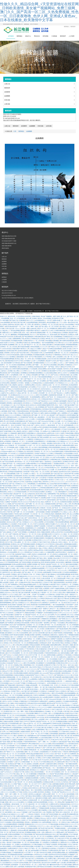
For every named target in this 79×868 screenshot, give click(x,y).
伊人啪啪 (11, 703)
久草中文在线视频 (53, 770)
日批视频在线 (49, 538)
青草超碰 (71, 570)
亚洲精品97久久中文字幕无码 (56, 455)
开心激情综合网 (60, 762)
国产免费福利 (10, 623)
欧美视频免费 (69, 425)
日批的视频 (62, 409)
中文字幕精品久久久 (61, 383)
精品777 (46, 349)
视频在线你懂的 (30, 613)
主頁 (15, 131)
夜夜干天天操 (52, 498)
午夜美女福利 (18, 514)
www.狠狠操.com (25, 556)
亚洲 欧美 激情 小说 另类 (23, 617)
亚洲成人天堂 (8, 643)
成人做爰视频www (6, 480)
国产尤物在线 (14, 534)
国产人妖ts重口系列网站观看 (67, 863)
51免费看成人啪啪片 (40, 601)
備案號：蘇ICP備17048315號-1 (40, 304)
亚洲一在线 (41, 832)
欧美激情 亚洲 (7, 377)
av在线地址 (53, 848)
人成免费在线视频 (36, 768)
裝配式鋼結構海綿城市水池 (9, 243)
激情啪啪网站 (37, 397)
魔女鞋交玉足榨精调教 (51, 520)
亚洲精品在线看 (49, 782)
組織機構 (7, 96)
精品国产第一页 (19, 494)
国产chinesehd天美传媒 (46, 421)
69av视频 (49, 341)
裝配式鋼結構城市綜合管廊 (9, 236)
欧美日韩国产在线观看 (55, 369)
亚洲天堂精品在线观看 (37, 653)
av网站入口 (52, 411)
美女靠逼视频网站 (58, 510)
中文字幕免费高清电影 (45, 464)
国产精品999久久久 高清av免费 (47, 335)
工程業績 (54, 36)
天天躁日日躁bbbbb (24, 488)
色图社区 (44, 331)
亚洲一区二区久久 (23, 459)
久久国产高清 (34, 641)
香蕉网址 (10, 403)
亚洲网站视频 (51, 441)
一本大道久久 (24, 548)
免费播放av (16, 518)
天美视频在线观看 (41, 359)
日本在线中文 (42, 715)
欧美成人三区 (36, 399)
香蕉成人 (32, 570)
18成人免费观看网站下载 (16, 339)
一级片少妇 (70, 665)
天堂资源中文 (51, 526)
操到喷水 (38, 324)
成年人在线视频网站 (18, 566)
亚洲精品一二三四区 (55, 576)
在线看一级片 (14, 582)
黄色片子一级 (54, 609)
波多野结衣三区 (63, 339)
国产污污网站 (10, 391)
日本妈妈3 (28, 597)
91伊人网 (6, 423)
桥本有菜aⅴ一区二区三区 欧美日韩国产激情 (29, 462)
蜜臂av (44, 397)
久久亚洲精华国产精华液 (26, 417)
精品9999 (19, 685)
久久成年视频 (4, 320)
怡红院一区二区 (38, 514)
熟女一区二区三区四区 (43, 472)
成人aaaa (50, 484)
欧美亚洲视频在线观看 (70, 496)
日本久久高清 (57, 593)
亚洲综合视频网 (19, 776)
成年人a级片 (73, 746)
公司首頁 (11, 36)
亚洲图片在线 (29, 566)
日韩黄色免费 (61, 578)
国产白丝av (55, 375)
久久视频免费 (13, 433)
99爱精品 (15, 641)
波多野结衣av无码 (65, 472)
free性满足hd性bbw (49, 435)
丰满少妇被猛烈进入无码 (43, 649)
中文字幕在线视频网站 (18, 588)
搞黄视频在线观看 (58, 661)
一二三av (72, 703)
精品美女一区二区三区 (15, 435)
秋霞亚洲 (34, 605)
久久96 (16, 633)
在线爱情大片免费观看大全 (32, 443)
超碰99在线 (53, 403)
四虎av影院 (59, 544)
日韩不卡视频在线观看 (57, 588)
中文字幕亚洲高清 (33, 701)
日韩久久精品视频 (38, 580)
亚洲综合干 (39, 748)
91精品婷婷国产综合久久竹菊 (34, 675)
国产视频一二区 (38, 365)
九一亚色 (11, 425)
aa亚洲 (20, 798)
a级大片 (8, 653)
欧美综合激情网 (72, 726)
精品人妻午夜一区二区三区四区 (28, 393)
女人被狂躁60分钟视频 (40, 798)
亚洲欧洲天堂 (4, 484)
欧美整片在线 (57, 752)
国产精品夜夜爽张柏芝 (41, 861)
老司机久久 (17, 859)
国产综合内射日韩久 (24, 353)
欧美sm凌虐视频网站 (36, 782)
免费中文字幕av (68, 758)
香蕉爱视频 (27, 665)
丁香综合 (44, 576)
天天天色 (13, 861)
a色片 (11, 625)
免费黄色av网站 (30, 385)
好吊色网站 (33, 387)
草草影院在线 (13, 689)
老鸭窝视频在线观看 (70, 544)
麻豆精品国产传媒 (65, 742)
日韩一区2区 (37, 578)
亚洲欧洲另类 (59, 857)
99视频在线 (54, 328)
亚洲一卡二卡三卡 (58, 794)
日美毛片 (65, 355)
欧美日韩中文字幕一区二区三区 (64, 443)
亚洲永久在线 (8, 673)
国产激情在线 (59, 675)
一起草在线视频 (40, 512)
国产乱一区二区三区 (52, 449)
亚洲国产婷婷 (19, 721)
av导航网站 (8, 441)
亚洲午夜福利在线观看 (48, 562)
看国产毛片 (26, 679)
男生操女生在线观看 (13, 409)
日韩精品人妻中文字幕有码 (20, 574)
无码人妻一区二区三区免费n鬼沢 (13, 457)
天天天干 (40, 826)
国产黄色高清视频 (6, 486)
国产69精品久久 (61, 411)
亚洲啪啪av (60, 476)
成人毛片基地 (47, 566)
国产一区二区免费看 (40, 381)
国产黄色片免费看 (49, 689)
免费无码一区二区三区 (62, 353)
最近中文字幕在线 (64, 599)
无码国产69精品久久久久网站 (44, 453)
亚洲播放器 (46, 635)
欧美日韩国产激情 (46, 510)
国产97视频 (22, 683)
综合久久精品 (39, 552)
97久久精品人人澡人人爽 (67, 512)
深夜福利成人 (32, 715)
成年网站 (29, 365)
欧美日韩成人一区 (36, 689)
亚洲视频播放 (58, 337)
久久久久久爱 (68, 343)
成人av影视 (63, 814)
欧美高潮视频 (39, 772)
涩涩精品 (68, 643)
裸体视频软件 (63, 492)
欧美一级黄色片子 (71, 595)
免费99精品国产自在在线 (29, 599)
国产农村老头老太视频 (44, 776)
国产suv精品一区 (26, 578)
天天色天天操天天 (19, 480)
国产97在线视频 (65, 760)
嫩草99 (30, 508)
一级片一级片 (74, 466)
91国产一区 (12, 466)
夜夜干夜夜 (12, 411)
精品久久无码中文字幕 (46, 582)
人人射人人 (61, 363)
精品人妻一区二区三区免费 (69, 516)
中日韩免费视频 (19, 629)
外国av (2, 502)
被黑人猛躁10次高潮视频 (24, 355)
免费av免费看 (72, 780)
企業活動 (8, 104)
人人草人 (53, 830)
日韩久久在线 (25, 568)
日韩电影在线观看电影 (15, 472)
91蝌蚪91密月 (56, 431)
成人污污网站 (37, 758)
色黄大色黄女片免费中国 (9, 407)
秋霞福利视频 (11, 560)
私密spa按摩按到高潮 (19, 564)
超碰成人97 (11, 532)
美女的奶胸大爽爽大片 (34, 713)
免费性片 (34, 808)
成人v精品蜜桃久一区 (41, 417)
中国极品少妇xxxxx (41, 516)
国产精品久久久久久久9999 (35, 681)
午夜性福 (66, 405)
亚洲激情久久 (32, 391)
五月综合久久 (30, 407)
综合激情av (25, 707)
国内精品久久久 (9, 770)
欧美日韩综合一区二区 (36, 518)
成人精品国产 (51, 415)
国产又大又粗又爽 (6, 597)
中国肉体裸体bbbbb (23, 411)
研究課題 (46, 36)
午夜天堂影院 (14, 546)
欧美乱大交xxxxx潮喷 (30, 792)
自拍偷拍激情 (18, 476)
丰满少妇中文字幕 (11, 576)
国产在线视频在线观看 (45, 736)
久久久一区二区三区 (34, 371)
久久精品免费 (62, 403)
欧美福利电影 (24, 387)
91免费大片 (55, 742)
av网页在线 (51, 433)
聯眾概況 (66, 27)
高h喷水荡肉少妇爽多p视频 (66, 617)
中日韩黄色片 (43, 691)
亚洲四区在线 (8, 711)
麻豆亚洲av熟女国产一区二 (14, 326)
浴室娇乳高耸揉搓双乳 (27, 453)
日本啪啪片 (28, 361)
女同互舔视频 (17, 846)
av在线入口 (15, 453)
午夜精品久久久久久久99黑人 (27, 419)
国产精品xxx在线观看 (54, 673)
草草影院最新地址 (36, 409)
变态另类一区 (72, 590)
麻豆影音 (33, 333)
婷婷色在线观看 (34, 673)
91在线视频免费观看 (11, 824)
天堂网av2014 (5, 814)
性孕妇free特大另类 (51, 599)
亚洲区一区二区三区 (73, 689)
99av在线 (67, 419)
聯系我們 (73, 27)
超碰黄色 (52, 701)
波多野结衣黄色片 (61, 552)
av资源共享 (56, 389)
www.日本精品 (70, 435)
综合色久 (39, 385)
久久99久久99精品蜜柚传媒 (57, 331)
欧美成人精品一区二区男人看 (24, 324)
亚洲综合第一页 (27, 677)
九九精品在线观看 (37, 520)
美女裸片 (43, 764)
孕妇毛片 (3, 355)
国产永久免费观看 (70, 754)
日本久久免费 (60, 433)
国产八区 (21, 806)
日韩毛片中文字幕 (6, 707)
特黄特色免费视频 (50, 550)
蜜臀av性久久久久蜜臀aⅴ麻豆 (10, 578)
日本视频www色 (63, 439)
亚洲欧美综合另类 (25, 582)
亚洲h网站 (22, 320)
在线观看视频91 (18, 728)
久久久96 (49, 774)
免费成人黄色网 (15, 429)
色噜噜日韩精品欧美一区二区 (33, 750)
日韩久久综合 (23, 550)
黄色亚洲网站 (43, 369)
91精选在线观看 (8, 788)
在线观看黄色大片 (35, 351)
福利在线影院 (18, 403)
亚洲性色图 (18, 337)
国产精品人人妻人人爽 (67, 326)
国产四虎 (19, 478)
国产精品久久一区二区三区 (28, 534)
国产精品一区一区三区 (62, 423)
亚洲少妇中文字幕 (10, 816)
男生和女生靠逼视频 (50, 365)
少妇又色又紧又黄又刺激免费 (57, 359)
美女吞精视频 (54, 732)
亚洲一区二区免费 (22, 474)
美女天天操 (74, 713)
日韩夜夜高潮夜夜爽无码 (48, 488)
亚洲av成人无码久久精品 (59, 542)
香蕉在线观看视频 (18, 822)
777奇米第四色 (30, 649)
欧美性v (27, 339)
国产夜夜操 (54, 472)
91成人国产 (31, 425)
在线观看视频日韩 (19, 401)
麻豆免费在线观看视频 (67, 341)
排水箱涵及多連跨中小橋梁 (9, 241)
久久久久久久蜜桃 (51, 363)
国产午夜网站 (24, 546)
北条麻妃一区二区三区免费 (35, 625)
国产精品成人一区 (49, 768)
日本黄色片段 (38, 677)
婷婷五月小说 (24, 655)
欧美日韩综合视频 (28, 846)
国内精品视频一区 (36, 842)
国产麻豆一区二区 (50, 625)
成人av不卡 (38, 566)
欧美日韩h (39, 494)
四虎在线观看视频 (54, 447)
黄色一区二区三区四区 (59, 540)
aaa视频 (76, 478)
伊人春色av (70, 607)
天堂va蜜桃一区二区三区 (22, 542)
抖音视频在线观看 (17, 341)
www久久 (31, 746)
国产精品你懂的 (9, 615)
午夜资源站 (69, 655)
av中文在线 (41, 717)
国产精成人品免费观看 (64, 518)
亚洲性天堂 (12, 478)
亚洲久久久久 (17, 377)
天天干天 (47, 740)
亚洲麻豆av (45, 371)
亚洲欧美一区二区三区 (29, 377)
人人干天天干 (49, 675)
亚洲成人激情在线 (8, 324)
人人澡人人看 (70, 464)
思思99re (13, 381)
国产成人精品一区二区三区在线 (32, 572)
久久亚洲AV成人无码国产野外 (46, 570)
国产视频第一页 (26, 760)
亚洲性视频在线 (20, 421)
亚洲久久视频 (46, 621)
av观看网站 (34, 679)
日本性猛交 (49, 679)
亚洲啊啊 (11, 345)
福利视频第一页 (7, 520)
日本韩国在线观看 (21, 492)
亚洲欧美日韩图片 (36, 423)
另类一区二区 (47, 379)
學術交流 (37, 36)
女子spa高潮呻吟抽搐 (56, 451)
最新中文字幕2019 (30, 435)
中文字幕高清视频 (66, 865)
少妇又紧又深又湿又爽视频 (29, 691)
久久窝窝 (11, 661)
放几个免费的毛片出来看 (47, 705)
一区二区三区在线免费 (64, 351)
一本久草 (49, 320)
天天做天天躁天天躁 (44, 542)
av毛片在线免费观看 (69, 371)
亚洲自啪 (33, 437)
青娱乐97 (71, 401)
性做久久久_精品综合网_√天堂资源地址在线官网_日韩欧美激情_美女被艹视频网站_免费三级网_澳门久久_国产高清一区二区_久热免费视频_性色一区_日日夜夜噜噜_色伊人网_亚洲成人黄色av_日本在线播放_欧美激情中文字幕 (39, 12)
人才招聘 (72, 36)
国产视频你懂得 (10, 685)
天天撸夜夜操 (57, 355)
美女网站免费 (10, 758)
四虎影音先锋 (28, 728)
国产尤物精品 (70, 363)
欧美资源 (69, 582)
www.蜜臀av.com (63, 437)
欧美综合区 (73, 468)
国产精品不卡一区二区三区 (33, 345)
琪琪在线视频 (35, 347)
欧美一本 (28, 397)
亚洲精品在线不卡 (61, 788)
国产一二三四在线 (27, 814)
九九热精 (15, 655)
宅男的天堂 (34, 623)
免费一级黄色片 (26, 657)
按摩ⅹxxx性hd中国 (50, 518)
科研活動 (8, 100)
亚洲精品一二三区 (52, 492)
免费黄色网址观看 (65, 381)
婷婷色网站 (56, 719)
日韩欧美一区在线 (46, 508)
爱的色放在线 (42, 433)
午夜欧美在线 (27, 415)
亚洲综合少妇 (71, 409)
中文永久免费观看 (61, 615)
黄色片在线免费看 (18, 778)
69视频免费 (41, 774)
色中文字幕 (9, 542)
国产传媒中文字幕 (22, 560)
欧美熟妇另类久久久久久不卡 (42, 540)
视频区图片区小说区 (49, 530)
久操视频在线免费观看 (38, 568)
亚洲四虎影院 (68, 857)
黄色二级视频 (48, 558)
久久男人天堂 (53, 730)
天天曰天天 (50, 641)
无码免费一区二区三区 (46, 393)
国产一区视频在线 (27, 526)
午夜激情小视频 (19, 790)
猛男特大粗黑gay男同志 (36, 550)
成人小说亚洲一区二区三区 (14, 750)
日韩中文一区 (56, 822)
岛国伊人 (38, 840)
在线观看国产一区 (18, 510)
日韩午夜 (27, 786)
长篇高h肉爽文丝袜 (38, 449)
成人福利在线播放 (34, 343)
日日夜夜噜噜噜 (41, 484)
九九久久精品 (14, 595)
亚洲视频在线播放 (33, 643)
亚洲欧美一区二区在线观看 (17, 445)
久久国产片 (21, 861)
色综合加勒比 (60, 562)
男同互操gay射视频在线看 (28, 584)
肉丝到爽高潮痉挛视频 (68, 389)
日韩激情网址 (59, 453)
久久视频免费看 (50, 552)
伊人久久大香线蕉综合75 (60, 379)
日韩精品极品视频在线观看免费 (46, 476)
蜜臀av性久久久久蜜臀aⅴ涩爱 (12, 333)
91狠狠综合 (69, 365)
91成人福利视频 (43, 534)
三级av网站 (19, 343)
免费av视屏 (31, 647)
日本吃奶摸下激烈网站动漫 (56, 715)
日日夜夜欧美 (52, 601)
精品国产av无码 (51, 361)
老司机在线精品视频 (12, 548)
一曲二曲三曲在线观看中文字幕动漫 (67, 705)
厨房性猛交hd (70, 738)
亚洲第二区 (55, 560)
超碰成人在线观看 (33, 764)
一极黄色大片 (70, 770)
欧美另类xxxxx (28, 651)
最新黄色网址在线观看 (60, 387)
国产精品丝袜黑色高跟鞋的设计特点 (45, 834)
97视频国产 (40, 613)
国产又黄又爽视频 (21, 532)
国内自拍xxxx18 (36, 603)
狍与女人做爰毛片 (20, 500)
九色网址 (45, 403)
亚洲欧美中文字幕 (50, 665)
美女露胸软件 (41, 663)
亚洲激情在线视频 (66, 502)
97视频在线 (23, 701)
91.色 (14, 782)
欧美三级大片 (7, 838)
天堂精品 (25, 788)
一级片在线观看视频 (47, 343)
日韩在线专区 (63, 528)
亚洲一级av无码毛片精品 (56, 643)
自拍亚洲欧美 (58, 462)
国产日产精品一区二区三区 (40, 732)
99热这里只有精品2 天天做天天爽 (19, 437)
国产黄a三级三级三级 (65, 736)
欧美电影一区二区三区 (12, 857)
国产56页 (54, 816)
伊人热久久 (74, 484)
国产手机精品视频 (54, 516)
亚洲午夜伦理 (62, 470)
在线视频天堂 (63, 546)
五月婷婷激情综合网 (15, 669)
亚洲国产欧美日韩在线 (44, 391)
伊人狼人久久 (73, 355)
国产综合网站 (7, 726)
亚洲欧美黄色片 (29, 341)
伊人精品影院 (56, 429)
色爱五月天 (34, 693)
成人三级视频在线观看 (49, 504)
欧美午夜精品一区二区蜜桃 (21, 498)
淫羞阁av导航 (18, 665)
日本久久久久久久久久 (58, 482)
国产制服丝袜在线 (6, 728)
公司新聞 (4, 280)
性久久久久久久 (60, 689)
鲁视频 (27, 635)
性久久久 (33, 335)
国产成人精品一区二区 (38, 457)
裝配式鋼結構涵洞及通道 (9, 239)
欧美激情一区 (10, 443)
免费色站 (61, 486)
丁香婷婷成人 (48, 462)
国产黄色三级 (49, 337)
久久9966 (24, 371)
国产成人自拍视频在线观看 (18, 496)
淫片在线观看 (56, 772)
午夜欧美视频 (69, 433)
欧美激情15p (36, 562)
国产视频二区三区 (44, 375)
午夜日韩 (66, 711)
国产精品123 (36, 413)
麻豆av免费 (47, 794)
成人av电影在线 (30, 494)
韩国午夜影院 (58, 633)
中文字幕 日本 (61, 665)
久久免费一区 (59, 421)
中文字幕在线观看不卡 (39, 617)
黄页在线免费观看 (58, 744)
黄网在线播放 (28, 381)
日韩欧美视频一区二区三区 (30, 762)
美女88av (49, 355)
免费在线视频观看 (8, 516)
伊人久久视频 (7, 504)
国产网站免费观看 (31, 627)
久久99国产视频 (16, 784)
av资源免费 (33, 685)
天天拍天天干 (13, 828)
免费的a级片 (48, 536)
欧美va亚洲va (36, 621)
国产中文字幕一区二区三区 (70, 611)
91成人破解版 (10, 558)
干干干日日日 (50, 568)
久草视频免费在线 (25, 399)
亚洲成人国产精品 (6, 389)
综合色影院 (20, 439)
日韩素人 (21, 850)
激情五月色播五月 (51, 524)
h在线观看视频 (51, 663)
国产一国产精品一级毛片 (52, 367)
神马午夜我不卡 (36, 498)
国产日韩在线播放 (14, 373)
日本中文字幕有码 (30, 721)
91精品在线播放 (73, 387)
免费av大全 (47, 431)
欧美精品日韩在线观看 (50, 409)
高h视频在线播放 (39, 363)
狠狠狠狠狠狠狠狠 (70, 550)
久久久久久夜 (68, 675)
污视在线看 (12, 530)
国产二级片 (23, 595)
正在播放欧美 (32, 532)
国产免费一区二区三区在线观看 (24, 512)
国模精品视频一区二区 (44, 333)
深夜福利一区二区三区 (25, 637)
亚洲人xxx (49, 457)
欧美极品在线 (39, 367)
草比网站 (34, 593)
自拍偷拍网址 (74, 353)
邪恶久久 (11, 492)
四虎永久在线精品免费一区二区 (42, 554)
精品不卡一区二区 (43, 328)
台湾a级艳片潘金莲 (68, 766)
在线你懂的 (71, 427)
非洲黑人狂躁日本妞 (56, 669)
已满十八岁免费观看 (39, 361)
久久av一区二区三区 (17, 808)
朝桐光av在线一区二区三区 (52, 385)
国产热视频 (21, 667)
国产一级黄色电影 (13, 387)
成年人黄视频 (71, 748)
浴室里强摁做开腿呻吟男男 (46, 405)
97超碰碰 (67, 802)
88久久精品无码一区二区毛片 (62, 709)
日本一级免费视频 (11, 367)
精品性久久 (68, 774)
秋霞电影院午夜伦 (31, 867)
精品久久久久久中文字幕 (8, 774)
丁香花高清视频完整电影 (18, 331)
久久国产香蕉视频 (43, 584)
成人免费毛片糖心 (51, 859)
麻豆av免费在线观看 (55, 786)
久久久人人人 (8, 401)
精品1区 (27, 457)
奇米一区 (8, 647)
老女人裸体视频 (5, 826)
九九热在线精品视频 (50, 373)
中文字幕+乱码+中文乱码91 (51, 667)
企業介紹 (8, 84)
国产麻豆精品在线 (33, 697)
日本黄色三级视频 (25, 687)
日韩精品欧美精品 (47, 399)
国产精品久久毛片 (54, 347)
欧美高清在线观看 (14, 607)
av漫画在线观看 (49, 383)
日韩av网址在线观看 (24, 413)
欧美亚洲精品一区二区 (39, 631)
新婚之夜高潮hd (48, 345)
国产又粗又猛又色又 (58, 474)
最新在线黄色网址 (60, 582)
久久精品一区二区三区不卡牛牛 (36, 500)
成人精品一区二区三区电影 (15, 536)
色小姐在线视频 (69, 794)
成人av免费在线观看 (47, 697)
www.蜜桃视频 (5, 322)
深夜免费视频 (11, 474)
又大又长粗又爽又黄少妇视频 (66, 647)
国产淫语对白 (43, 470)
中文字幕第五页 (26, 429)
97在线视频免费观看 (44, 605)
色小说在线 (22, 828)
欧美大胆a (32, 560)
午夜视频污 (25, 812)
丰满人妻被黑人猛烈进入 (16, 385)
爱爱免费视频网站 (6, 603)
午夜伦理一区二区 (22, 782)
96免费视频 (32, 484)
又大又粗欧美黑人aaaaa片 (67, 732)
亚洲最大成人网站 (14, 371)
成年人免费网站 (63, 413)
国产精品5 (12, 468)
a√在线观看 (38, 857)
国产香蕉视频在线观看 (28, 544)
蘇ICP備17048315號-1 (52, 311)
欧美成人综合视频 (29, 476)
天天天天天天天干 (32, 401)
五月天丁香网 (67, 679)
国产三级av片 (24, 724)
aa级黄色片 (46, 603)
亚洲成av (11, 764)
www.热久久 (12, 455)
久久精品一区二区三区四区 (70, 534)
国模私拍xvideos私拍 (63, 687)
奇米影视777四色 (21, 425)
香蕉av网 (36, 508)
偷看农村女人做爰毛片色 (59, 635)
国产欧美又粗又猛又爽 (18, 322)
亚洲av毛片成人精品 (38, 502)
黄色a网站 (61, 365)
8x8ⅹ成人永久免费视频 (68, 447)
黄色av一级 (29, 790)
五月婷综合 (65, 782)
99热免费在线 (39, 337)
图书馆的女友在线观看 (63, 548)
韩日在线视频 (49, 756)
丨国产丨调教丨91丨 (44, 742)
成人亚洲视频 (40, 407)
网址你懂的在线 (15, 570)
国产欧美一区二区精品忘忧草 (57, 397)
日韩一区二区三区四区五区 (70, 772)
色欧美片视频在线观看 (11, 687)
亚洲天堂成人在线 (56, 766)
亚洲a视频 (56, 341)
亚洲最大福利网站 (36, 635)
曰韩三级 (7, 784)
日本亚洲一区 (11, 744)
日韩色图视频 (54, 734)
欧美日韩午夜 (69, 474)
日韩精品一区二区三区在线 (50, 324)
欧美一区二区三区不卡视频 (32, 486)
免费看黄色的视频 (25, 719)
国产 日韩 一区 (61, 488)
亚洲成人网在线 (46, 339)
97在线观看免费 (14, 724)
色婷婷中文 (21, 540)
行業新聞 (4, 282)
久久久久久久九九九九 (43, 506)
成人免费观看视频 (72, 852)
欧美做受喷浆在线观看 (55, 627)
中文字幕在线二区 (51, 838)
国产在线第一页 (70, 768)
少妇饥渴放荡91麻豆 (34, 619)
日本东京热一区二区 (20, 643)
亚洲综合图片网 (12, 351)
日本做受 (72, 566)
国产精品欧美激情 (11, 488)
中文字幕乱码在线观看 (54, 806)
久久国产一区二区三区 (34, 445)
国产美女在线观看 (27, 363)
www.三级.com (14, 796)
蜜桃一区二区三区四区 (61, 536)
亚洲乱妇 (71, 335)
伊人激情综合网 (38, 536)
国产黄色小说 (14, 320)
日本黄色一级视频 (24, 383)
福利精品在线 (43, 627)
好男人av (6, 732)
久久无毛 (57, 782)
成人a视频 (43, 806)
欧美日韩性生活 (65, 637)
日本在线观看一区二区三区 (20, 653)
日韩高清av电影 (65, 375)
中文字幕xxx (59, 343)
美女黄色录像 (67, 377)
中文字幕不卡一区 (30, 852)
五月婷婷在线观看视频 (70, 572)
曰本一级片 (20, 379)
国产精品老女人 (59, 393)
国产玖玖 (19, 699)
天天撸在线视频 (11, 697)
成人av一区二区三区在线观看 (16, 754)
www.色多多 (30, 588)
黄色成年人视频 (68, 645)
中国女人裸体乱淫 (49, 548)
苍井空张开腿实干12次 (70, 820)
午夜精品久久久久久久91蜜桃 (63, 399)
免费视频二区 (50, 419)
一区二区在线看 (40, 341)
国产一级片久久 (46, 429)
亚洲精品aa (59, 790)
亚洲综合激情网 (23, 351)
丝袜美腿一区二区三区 (32, 480)
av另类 (40, 427)
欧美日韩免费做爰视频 (63, 530)
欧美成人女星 (64, 560)
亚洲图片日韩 (24, 538)
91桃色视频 (41, 419)
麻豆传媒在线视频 (24, 347)
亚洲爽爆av (24, 373)
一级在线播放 (60, 768)
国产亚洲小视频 (5, 742)
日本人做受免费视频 (45, 822)
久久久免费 (33, 427)
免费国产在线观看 (11, 502)
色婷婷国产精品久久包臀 (23, 554)
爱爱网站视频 (25, 490)
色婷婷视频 (55, 840)
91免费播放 (6, 804)
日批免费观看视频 (32, 322)
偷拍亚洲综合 (66, 673)
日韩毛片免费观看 (39, 695)
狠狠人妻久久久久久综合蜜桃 (15, 802)
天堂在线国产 (63, 427)
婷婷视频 (29, 540)
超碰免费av (21, 407)
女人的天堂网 (50, 615)
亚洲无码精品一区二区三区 (65, 498)
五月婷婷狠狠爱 (48, 353)
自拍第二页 (26, 423)
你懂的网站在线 (56, 459)
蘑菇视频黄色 (40, 711)
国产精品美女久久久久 (46, 401)
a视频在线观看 (59, 407)
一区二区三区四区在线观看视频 (15, 365)
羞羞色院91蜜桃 (71, 681)
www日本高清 (7, 349)
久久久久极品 (13, 736)
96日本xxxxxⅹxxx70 (24, 502)
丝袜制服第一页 (5, 395)
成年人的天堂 (5, 538)
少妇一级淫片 (22, 619)
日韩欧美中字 (20, 613)
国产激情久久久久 (32, 421)
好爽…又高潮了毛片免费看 (36, 595)
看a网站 (44, 498)
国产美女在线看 (5, 574)
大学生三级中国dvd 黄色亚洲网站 (31, 796)
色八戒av (39, 548)
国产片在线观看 (12, 540)
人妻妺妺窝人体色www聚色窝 (19, 830)
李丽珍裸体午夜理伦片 (34, 331)
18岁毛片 (13, 353)
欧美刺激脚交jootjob (51, 613)
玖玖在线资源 (20, 528)
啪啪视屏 (14, 383)
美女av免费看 (25, 409)
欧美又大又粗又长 (54, 534)
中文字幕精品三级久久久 (9, 637)
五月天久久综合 (49, 754)
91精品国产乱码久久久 (14, 663)
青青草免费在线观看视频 (20, 369)
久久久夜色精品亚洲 (71, 744)
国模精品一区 (15, 538)
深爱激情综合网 (12, 417)
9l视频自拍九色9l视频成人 (50, 619)
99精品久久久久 (16, 814)
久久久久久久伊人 (62, 570)
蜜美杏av (50, 703)
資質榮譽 (7, 92)
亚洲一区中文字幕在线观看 (34, 357)
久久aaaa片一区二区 (12, 449)
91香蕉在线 (4, 724)
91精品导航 (52, 687)
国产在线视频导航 (20, 625)
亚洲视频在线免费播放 (36, 373)
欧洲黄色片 (27, 520)
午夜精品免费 (37, 403)
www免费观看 (8, 476)
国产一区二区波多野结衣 (69, 586)
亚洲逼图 (46, 588)
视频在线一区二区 (18, 441)
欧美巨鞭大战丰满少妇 (46, 633)
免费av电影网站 (32, 464)
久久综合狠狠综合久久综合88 (9, 863)
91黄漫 (63, 431)
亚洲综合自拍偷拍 (65, 621)
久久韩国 (33, 542)
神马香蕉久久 (28, 403)
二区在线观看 (29, 441)
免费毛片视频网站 (71, 393)
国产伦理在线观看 (59, 457)
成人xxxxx (53, 437)
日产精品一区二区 (35, 848)
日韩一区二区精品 (25, 375)
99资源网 (35, 375)
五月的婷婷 (16, 389)
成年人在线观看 (58, 357)
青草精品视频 (34, 411)
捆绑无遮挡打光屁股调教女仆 (68, 328)
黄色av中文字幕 (8, 671)
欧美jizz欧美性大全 (70, 846)
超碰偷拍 (21, 736)
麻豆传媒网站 (72, 734)
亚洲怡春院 (27, 478)
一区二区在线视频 (51, 659)
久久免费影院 (29, 439)
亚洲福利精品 (67, 724)
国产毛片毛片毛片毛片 (61, 703)
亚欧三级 (37, 466)
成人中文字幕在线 (19, 405)
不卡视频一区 (13, 850)
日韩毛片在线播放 (8, 617)
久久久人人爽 (10, 645)
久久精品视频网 (10, 679)
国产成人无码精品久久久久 (18, 484)
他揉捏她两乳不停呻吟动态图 (52, 572)
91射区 (25, 343)
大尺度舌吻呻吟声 (22, 744)
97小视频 (26, 685)
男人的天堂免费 (9, 421)
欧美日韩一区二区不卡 (15, 786)
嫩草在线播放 (18, 520)
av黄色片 (71, 470)
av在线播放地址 (40, 320)
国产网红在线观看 (53, 381)
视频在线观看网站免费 (22, 770)
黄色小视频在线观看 (44, 532)
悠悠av (41, 383)
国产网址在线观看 (17, 742)
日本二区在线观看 (38, 665)
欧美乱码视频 (69, 556)
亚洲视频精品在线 (8, 709)
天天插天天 (65, 429)
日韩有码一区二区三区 (41, 451)
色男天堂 (70, 526)
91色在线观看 (39, 740)
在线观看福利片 (73, 536)
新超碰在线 (34, 459)
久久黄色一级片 (47, 713)
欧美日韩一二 (5, 627)
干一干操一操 (65, 320)
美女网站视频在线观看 (21, 673)
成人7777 (60, 322)
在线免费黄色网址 (6, 518)
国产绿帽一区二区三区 (33, 504)
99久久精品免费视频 (41, 447)
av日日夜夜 (68, 510)
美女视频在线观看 (15, 423)
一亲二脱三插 (43, 687)
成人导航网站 (48, 812)
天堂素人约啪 (12, 413)
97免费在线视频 (8, 820)
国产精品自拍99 (46, 586)
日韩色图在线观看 (59, 345)
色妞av (9, 498)
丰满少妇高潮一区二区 (25, 524)
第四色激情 (42, 322)
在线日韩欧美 (29, 740)
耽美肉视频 (20, 752)
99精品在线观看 (35, 645)
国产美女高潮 (61, 500)
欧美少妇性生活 (31, 405)
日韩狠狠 (65, 333)
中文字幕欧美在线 (10, 379)
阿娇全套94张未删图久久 (62, 484)
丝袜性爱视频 (14, 556)
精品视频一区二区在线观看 (18, 508)
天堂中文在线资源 (39, 524)
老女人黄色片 (61, 435)
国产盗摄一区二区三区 (39, 415)
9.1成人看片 (71, 397)
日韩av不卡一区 (18, 486)
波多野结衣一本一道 (57, 603)
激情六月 (44, 574)
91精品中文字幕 (19, 772)
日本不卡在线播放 (6, 822)
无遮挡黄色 (73, 339)
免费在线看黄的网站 (23, 816)
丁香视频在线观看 (59, 464)
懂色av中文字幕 (66, 367)
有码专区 (66, 369)
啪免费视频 (41, 659)
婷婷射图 (73, 423)
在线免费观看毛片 (40, 441)
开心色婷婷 (31, 756)
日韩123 (8, 328)
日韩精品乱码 (35, 339)
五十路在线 (63, 685)
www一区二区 (7, 818)
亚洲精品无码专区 (69, 462)
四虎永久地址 (30, 772)
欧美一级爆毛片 (44, 609)
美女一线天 (26, 333)
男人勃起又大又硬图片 (35, 349)
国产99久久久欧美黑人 (7, 613)
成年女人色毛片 (63, 373)
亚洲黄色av (56, 695)
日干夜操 (3, 651)
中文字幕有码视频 (27, 834)
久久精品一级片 (15, 568)
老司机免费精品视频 (59, 852)
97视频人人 (42, 597)
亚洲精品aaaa (57, 333)
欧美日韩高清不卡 (18, 597)
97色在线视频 (68, 453)
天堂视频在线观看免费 (68, 695)
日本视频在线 (49, 580)
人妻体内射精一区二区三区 (55, 425)
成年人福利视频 (35, 816)
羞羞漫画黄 (20, 357)
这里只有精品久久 (71, 588)
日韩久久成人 (60, 480)
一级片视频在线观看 (72, 457)
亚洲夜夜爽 (20, 455)
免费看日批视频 (61, 526)
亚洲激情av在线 (8, 629)
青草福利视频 (11, 699)
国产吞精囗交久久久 (66, 619)
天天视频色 (20, 451)
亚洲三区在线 (67, 349)
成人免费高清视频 (50, 655)
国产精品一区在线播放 (58, 623)
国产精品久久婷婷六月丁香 (66, 361)
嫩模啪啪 (14, 335)
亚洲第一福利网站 (47, 443)
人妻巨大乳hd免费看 (41, 395)
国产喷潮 (67, 486)
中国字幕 (10, 512)
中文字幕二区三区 (59, 738)
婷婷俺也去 (68, 476)
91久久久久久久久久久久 (65, 683)
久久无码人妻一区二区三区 (61, 391)
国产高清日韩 (49, 407)
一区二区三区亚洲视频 (16, 695)
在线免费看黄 (20, 558)
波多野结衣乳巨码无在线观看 (24, 516)
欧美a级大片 (17, 818)
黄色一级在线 (39, 746)
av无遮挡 (43, 478)
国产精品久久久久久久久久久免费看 (43, 556)
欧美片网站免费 (70, 784)
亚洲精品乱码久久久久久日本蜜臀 (63, 776)
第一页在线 (12, 649)
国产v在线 (27, 605)
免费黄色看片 (44, 701)
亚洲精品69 (43, 643)
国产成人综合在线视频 (67, 324)
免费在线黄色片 (60, 538)
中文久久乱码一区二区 (44, 387)
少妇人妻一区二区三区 (71, 357)
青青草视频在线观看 (12, 719)
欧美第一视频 (25, 328)
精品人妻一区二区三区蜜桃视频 (27, 774)
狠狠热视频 (70, 659)
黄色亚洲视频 (51, 322)
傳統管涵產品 (5, 248)
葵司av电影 (18, 572)
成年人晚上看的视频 (73, 859)
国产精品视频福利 (28, 337)
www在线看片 (70, 580)
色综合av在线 (11, 522)
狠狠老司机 (19, 709)
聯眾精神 (8, 88)
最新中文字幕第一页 (36, 431)
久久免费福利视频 (32, 738)
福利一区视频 (20, 447)
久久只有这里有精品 (64, 816)
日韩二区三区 (19, 345)
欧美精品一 (12, 397)
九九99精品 (34, 383)
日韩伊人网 (65, 514)
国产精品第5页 (63, 335)
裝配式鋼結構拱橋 (7, 246)
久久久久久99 (66, 631)
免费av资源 (56, 320)
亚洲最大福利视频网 (60, 401)
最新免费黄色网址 (73, 411)
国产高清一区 (59, 754)
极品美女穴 (19, 443)
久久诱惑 (32, 474)
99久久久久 (30, 320)
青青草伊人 (46, 482)
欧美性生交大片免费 (41, 854)
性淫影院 (7, 681)
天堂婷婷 (10, 836)
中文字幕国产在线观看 (50, 844)
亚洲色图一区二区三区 (64, 395)
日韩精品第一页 (69, 790)
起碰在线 (34, 328)
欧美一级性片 (14, 550)
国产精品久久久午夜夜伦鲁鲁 (63, 826)
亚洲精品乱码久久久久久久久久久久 (22, 395)
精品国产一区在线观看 (49, 351)
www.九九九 (13, 683)
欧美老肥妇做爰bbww (9, 419)
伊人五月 (54, 339)
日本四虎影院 (20, 397)
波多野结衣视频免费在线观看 (23, 601)
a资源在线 (32, 548)
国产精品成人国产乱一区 (9, 459)
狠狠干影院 (26, 693)
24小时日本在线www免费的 (36, 492)
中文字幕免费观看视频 (52, 637)
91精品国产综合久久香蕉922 (59, 584)
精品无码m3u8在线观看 (38, 703)
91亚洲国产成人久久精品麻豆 (44, 846)
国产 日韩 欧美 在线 (50, 748)
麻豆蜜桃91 (52, 574)
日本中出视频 (47, 758)
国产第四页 (42, 564)
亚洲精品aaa (36, 429)
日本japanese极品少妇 (8, 451)
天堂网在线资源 (36, 530)
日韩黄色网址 (40, 859)
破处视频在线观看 (68, 677)
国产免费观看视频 (40, 496)
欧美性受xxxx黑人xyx (44, 726)
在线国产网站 (38, 482)
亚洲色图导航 (59, 490)
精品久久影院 (58, 679)
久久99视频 (29, 802)
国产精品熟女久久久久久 (61, 466)
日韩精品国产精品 (21, 391)
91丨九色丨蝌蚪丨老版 (31, 326)
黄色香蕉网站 (16, 526)
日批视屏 (14, 524)
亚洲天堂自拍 (49, 490)
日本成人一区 (14, 705)
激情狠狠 (35, 822)
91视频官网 (30, 840)
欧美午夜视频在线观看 (37, 538)
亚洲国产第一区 (5, 566)
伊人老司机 (50, 607)
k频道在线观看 (9, 721)
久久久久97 (44, 347)
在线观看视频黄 (59, 580)
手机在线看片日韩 (37, 353)
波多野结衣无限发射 (48, 445)
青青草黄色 (65, 385)
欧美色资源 (43, 411)
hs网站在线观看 (47, 796)
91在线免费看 (68, 532)
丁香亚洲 (65, 752)
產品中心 (28, 36)
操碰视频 (3, 522)
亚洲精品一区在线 (51, 792)
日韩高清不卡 (59, 419)
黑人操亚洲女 (74, 449)
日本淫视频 (62, 417)
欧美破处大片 (8, 405)
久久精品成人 (4, 331)
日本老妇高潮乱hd (50, 468)
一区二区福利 (70, 480)
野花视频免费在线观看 (15, 854)
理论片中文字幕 (71, 762)
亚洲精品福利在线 (67, 347)
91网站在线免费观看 (56, 349)
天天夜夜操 (50, 478)
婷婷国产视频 (73, 721)
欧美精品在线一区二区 (64, 625)
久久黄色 (68, 756)
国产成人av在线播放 (13, 760)
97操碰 (19, 679)
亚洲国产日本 (74, 405)
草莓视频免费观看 (24, 335)
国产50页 (5, 550)
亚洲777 (14, 667)
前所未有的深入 (46, 389)
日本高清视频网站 (21, 715)
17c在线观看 (33, 369)
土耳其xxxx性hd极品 (32, 609)
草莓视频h (75, 625)
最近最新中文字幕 (55, 371)
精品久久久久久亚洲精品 (8, 357)
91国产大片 (5, 468)
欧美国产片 (35, 488)
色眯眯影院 (52, 395)
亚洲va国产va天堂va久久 (43, 709)
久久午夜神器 (47, 357)
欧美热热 (68, 750)
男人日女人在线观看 (38, 719)
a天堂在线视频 (49, 522)
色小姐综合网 (29, 451)
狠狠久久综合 (48, 590)
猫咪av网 (69, 778)
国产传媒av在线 (6, 510)
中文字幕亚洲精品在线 (47, 762)
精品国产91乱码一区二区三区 (56, 564)
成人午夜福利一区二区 (45, 593)
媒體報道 (4, 277)
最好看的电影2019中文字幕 (14, 361)
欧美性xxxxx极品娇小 (36, 794)
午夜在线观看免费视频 (7, 359)
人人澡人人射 (73, 383)
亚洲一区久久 (75, 320)
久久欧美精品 (63, 649)
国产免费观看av (13, 584)
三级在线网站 (38, 790)
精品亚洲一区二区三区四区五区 (30, 389)
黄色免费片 (73, 429)
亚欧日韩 (56, 796)
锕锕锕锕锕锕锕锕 (6, 564)
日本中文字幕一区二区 (36, 655)
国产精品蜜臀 (30, 586)
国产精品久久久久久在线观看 (68, 520)
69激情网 (21, 824)
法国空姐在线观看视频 (40, 802)
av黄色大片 (13, 393)
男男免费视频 (31, 611)
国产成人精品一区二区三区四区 (49, 326)
